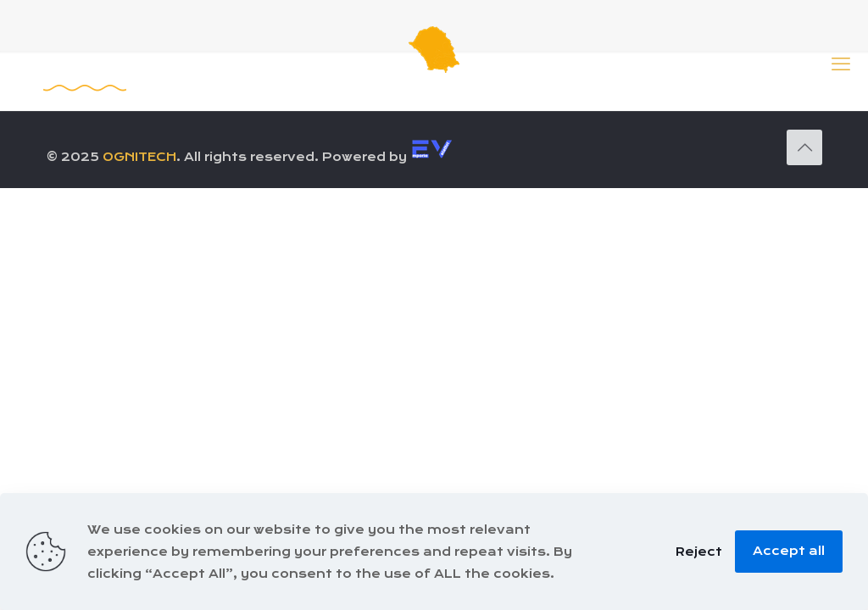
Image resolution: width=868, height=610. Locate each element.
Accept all (789, 551)
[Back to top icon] (804, 147)
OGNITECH (139, 157)
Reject (699, 552)
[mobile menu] (841, 64)
